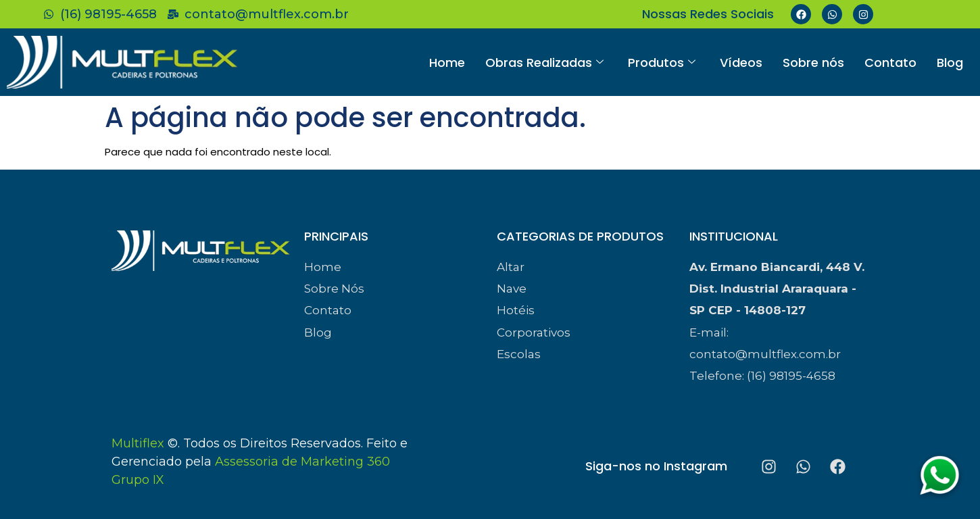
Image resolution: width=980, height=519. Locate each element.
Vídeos (741, 63)
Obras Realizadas (544, 63)
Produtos (662, 63)
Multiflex (138, 443)
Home (447, 63)
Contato (890, 63)
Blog (950, 63)
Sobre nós (813, 63)
